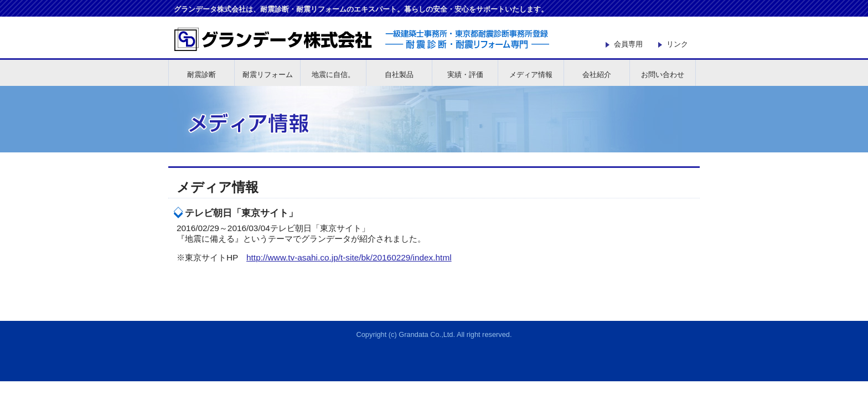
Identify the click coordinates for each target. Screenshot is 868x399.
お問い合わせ (663, 75)
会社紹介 (597, 75)
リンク (677, 44)
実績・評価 (465, 75)
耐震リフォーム (268, 75)
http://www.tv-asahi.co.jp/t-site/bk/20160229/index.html (349, 257)
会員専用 (628, 44)
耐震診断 (201, 75)
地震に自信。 (333, 75)
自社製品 (399, 75)
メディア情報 (531, 75)
